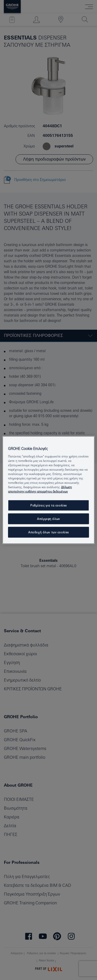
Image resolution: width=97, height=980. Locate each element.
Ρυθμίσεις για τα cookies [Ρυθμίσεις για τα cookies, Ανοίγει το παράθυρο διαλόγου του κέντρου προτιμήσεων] (48, 505)
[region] (48, 490)
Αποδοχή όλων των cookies (48, 532)
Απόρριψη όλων (48, 519)
